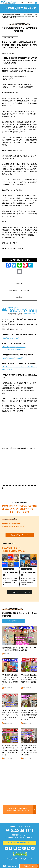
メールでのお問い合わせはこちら (21, 843)
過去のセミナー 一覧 (21, 592)
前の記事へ (13, 284)
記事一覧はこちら (15, 621)
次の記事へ (26, 297)
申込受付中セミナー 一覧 (21, 535)
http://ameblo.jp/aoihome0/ (12, 358)
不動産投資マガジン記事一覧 (19, 290)
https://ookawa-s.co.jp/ (10, 338)
